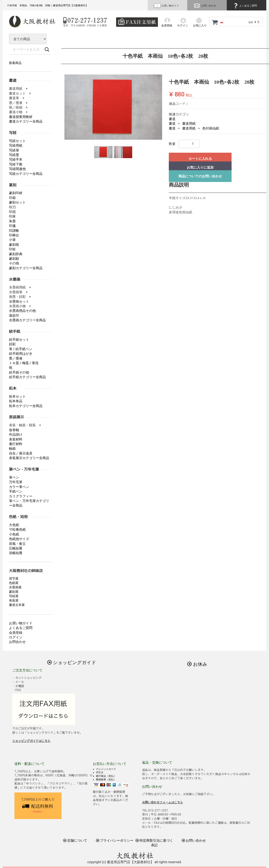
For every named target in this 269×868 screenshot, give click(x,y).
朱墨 (12, 221)
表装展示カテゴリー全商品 (29, 458)
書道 (172, 119)
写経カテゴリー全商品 (26, 174)
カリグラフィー (21, 496)
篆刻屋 (14, 592)
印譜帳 (14, 231)
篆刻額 (14, 259)
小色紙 (14, 534)
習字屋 (14, 579)
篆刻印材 (16, 193)
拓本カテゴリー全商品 (26, 406)
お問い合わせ (205, 6)
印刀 (12, 207)
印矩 (12, 249)
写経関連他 (17, 169)
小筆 (12, 240)
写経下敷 (16, 164)
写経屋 (14, 596)
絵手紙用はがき (21, 354)
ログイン (16, 637)
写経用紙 (16, 145)
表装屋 (14, 600)
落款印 (14, 316)
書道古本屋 (17, 605)
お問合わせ (17, 642)
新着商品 (15, 63)
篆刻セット (17, 202)
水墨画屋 (15, 587)
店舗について (75, 840)
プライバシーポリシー (115, 840)
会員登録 (16, 633)
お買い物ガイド (166, 6)
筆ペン (14, 477)
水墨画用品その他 (22, 311)
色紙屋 (14, 583)
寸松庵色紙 (17, 529)
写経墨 (14, 155)
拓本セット (17, 396)
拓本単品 (16, 401)
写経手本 (16, 159)
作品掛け (16, 435)
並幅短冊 (16, 553)
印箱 (12, 198)
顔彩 (12, 344)
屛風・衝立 (17, 544)
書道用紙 (189, 124)
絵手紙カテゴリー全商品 (27, 377)
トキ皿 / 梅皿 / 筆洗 (24, 363)
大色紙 (14, 525)
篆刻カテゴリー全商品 (26, 268)
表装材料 (16, 439)
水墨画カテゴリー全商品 (27, 320)
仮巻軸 (14, 430)
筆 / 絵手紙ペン (21, 349)
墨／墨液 (16, 358)
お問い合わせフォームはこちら (163, 802)
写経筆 (14, 150)
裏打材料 (16, 444)
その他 (14, 263)
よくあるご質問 (245, 6)
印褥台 (14, 235)
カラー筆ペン (19, 487)
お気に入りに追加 (200, 167)
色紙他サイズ (19, 539)
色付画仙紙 (211, 128)
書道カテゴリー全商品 (26, 121)
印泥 (12, 212)
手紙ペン (16, 491)
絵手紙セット (19, 340)
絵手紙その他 (19, 372)
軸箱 (12, 449)
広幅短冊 (16, 548)
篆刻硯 (14, 245)
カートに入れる (200, 159)
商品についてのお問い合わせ (200, 176)
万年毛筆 (16, 482)
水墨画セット (19, 301)
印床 (12, 216)
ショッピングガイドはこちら (31, 741)
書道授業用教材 (21, 117)
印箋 (12, 226)
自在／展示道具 (21, 453)
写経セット (17, 141)
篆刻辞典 (16, 254)
